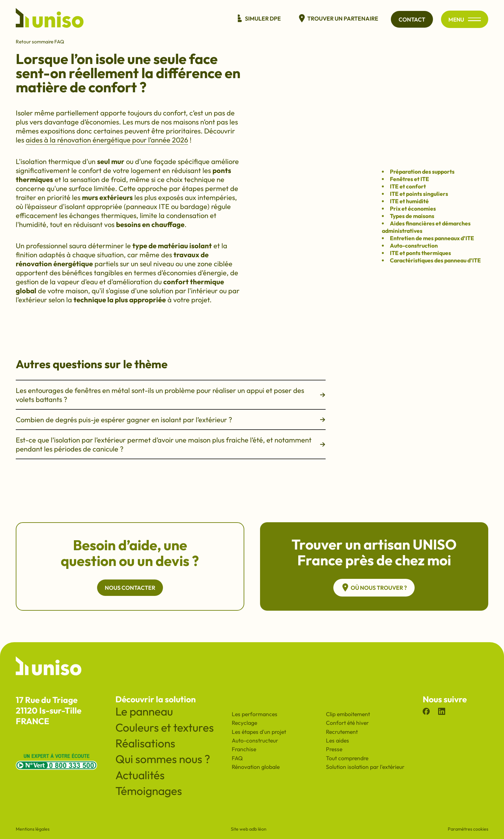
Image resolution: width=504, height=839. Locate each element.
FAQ (237, 758)
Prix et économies (413, 209)
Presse (334, 749)
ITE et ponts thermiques (420, 253)
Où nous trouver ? (374, 588)
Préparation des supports (422, 172)
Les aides (337, 740)
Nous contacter (130, 588)
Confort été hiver (347, 723)
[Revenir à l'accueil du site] (50, 19)
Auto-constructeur (255, 740)
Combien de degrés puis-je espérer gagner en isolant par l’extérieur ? (171, 420)
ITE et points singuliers (419, 194)
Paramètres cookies (468, 829)
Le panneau (144, 711)
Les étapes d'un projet (259, 732)
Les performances (255, 714)
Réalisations (145, 743)
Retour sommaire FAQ (40, 42)
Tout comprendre (347, 758)
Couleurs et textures (165, 727)
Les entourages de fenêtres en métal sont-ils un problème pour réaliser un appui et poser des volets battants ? (171, 395)
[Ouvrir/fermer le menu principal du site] (474, 19)
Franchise (244, 749)
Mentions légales (33, 829)
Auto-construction (414, 246)
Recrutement (342, 732)
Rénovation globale (256, 767)
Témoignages (149, 791)
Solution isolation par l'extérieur (365, 767)
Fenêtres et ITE (410, 179)
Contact (411, 19)
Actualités (140, 775)
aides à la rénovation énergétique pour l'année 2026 (107, 140)
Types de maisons (412, 216)
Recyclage (244, 723)
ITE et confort (408, 186)
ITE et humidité (409, 201)
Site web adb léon (249, 829)
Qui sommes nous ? (163, 759)
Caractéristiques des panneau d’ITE (435, 260)
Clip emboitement (348, 714)
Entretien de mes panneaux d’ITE (432, 238)
